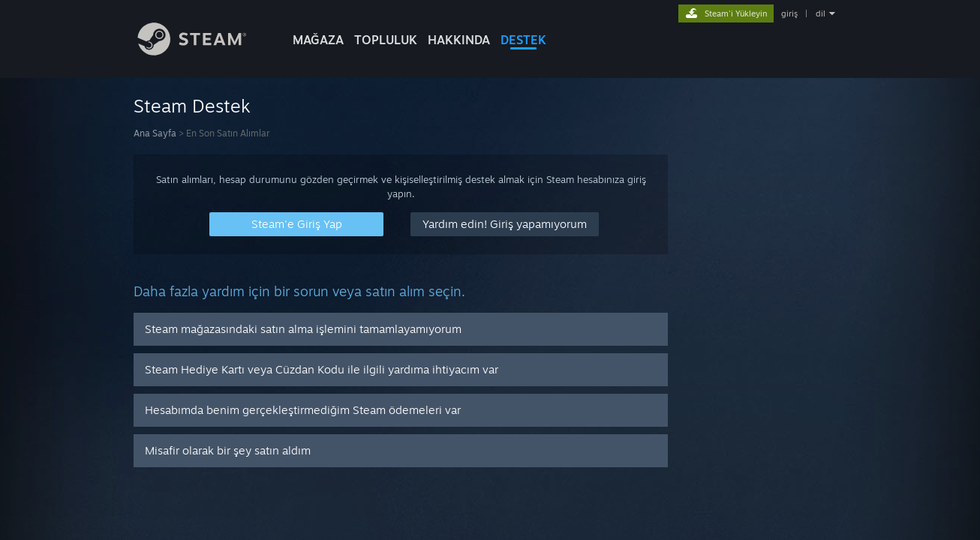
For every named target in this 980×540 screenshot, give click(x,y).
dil (821, 13)
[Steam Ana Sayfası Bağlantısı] (203, 51)
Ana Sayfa (155, 133)
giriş (789, 13)
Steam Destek (192, 106)
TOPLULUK (386, 40)
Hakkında (459, 40)
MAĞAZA (318, 40)
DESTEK (523, 40)
